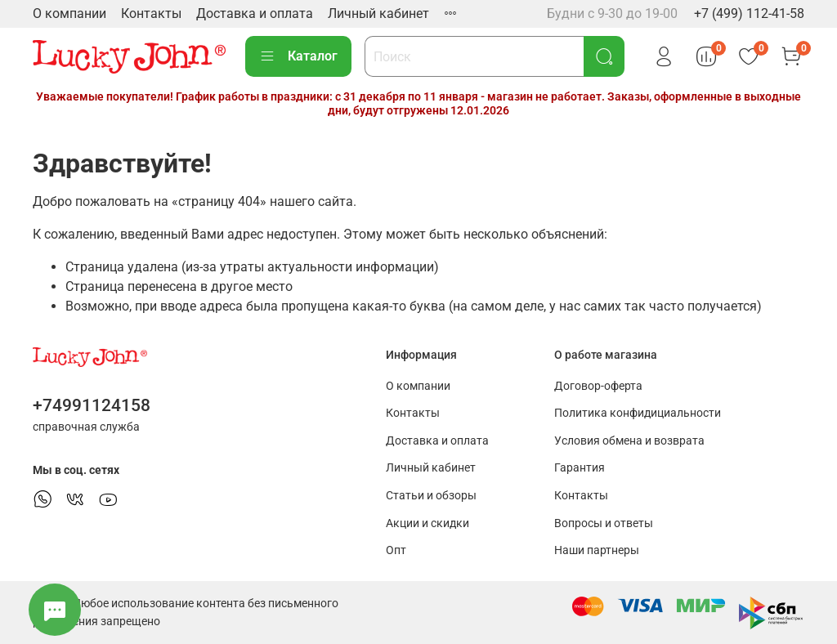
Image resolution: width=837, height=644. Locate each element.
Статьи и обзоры (431, 496)
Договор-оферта (598, 386)
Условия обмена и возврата (629, 441)
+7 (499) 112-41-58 (749, 13)
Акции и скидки (427, 523)
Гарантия (580, 468)
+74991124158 (92, 405)
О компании (69, 13)
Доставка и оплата (255, 13)
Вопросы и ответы (604, 523)
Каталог (298, 56)
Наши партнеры (597, 550)
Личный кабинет (378, 13)
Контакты (151, 13)
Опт (396, 550)
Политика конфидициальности (638, 413)
